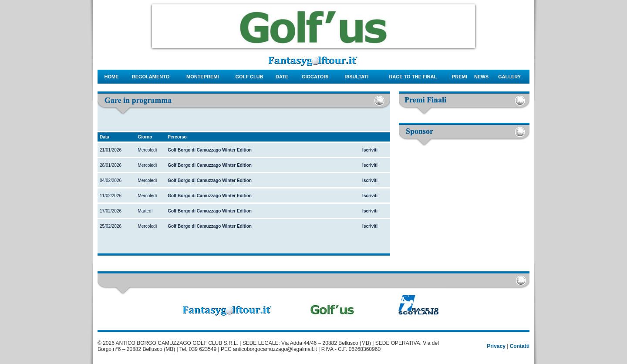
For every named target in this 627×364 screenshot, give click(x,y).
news (481, 77)
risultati (356, 77)
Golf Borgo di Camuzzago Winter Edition (210, 150)
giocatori (315, 77)
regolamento (151, 77)
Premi (460, 77)
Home (112, 77)
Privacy (496, 346)
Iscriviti (370, 150)
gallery (509, 77)
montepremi (203, 77)
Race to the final (413, 77)
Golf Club (249, 77)
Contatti (520, 346)
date (282, 77)
